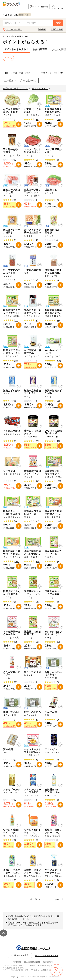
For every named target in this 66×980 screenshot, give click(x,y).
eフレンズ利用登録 (39, 6)
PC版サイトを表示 (20, 955)
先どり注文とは (41, 88)
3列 (62, 73)
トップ (5, 36)
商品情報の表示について (16, 88)
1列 (49, 73)
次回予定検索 (57, 29)
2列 (55, 73)
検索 (58, 23)
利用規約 (17, 962)
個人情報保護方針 (32, 962)
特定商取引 (48, 962)
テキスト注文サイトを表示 (47, 955)
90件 (27, 73)
